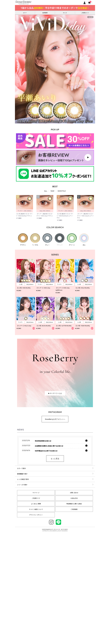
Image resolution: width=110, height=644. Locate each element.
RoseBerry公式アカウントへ (55, 419)
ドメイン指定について (36, 509)
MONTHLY (62, 191)
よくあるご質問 (36, 504)
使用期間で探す (55, 474)
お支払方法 (74, 498)
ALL (46, 191)
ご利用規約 (74, 509)
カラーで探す (55, 468)
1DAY (52, 191)
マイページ (36, 493)
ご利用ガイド (36, 498)
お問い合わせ (74, 493)
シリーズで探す (55, 485)
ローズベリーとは (55, 393)
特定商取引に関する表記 (74, 504)
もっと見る (55, 459)
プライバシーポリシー (36, 515)
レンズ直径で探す (55, 479)
